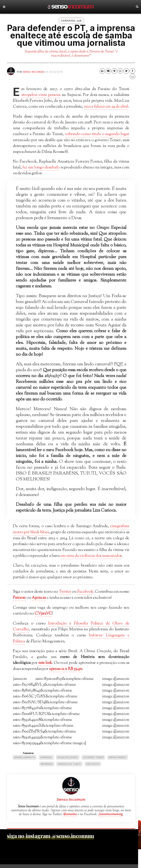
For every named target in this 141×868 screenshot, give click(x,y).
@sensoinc (70, 818)
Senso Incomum (33, 72)
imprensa (47, 768)
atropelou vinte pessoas (41, 95)
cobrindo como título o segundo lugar (97, 140)
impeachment (118, 761)
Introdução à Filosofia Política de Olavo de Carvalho (71, 631)
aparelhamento (25, 761)
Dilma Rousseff (68, 761)
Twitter (71, 597)
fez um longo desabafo (41, 173)
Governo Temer (93, 761)
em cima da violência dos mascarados (92, 561)
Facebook (94, 597)
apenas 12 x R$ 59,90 (66, 673)
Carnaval (46, 761)
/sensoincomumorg (111, 818)
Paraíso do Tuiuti (69, 768)
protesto (93, 768)
